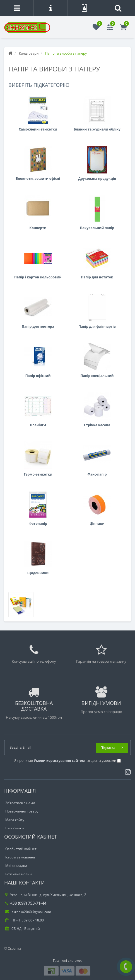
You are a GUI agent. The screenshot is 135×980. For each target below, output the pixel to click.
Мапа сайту (15, 820)
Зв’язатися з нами (20, 803)
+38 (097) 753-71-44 (26, 903)
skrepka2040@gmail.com (28, 912)
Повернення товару (22, 811)
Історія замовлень (20, 857)
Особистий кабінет (21, 849)
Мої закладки (16, 866)
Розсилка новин (19, 874)
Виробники (15, 828)
